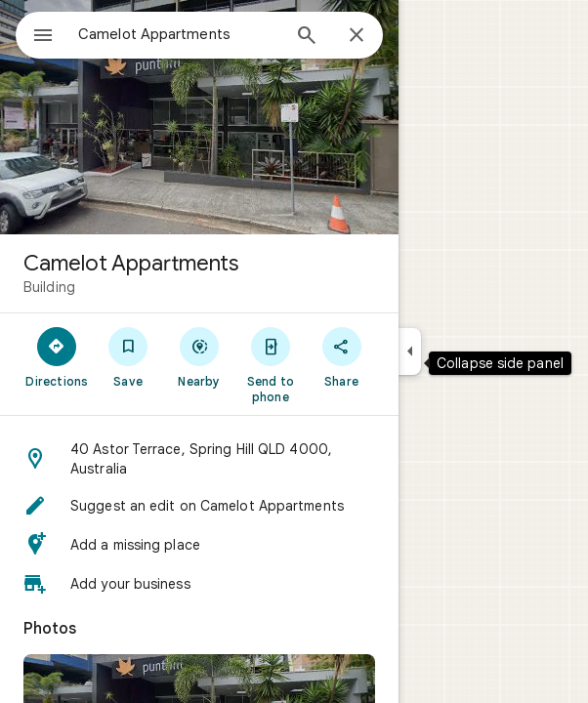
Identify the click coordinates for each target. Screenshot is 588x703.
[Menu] (43, 37)
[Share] (341, 356)
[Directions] (57, 356)
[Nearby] (200, 356)
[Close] (357, 36)
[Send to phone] (270, 364)
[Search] (307, 37)
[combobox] (179, 34)
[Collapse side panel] (410, 351)
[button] (199, 459)
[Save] (128, 356)
